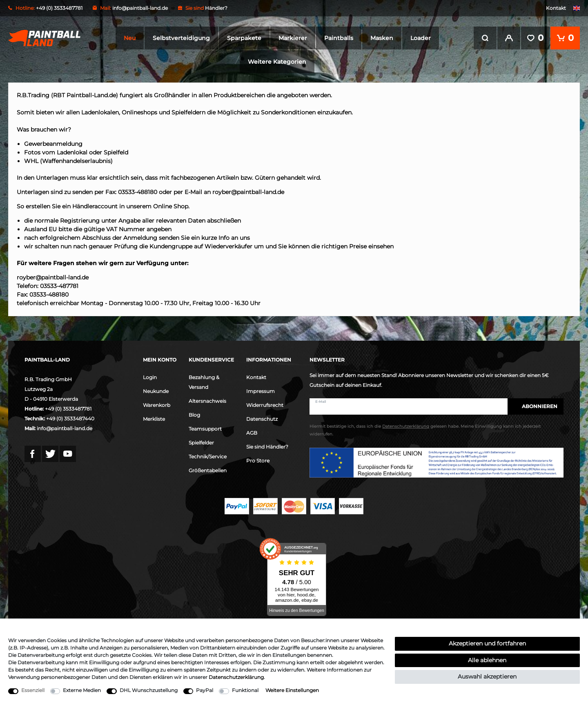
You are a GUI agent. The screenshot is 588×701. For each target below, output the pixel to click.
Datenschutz (262, 418)
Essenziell (33, 690)
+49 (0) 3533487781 (68, 408)
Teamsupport (205, 428)
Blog (194, 414)
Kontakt (556, 8)
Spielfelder (201, 442)
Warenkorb (157, 404)
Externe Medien (82, 690)
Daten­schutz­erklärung (236, 677)
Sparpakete (244, 38)
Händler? (216, 8)
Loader (421, 38)
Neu (130, 38)
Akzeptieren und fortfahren (487, 643)
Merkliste (154, 418)
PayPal (205, 690)
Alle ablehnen (487, 660)
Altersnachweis (207, 400)
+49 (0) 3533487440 (70, 418)
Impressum (261, 390)
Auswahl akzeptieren (487, 676)
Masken (382, 38)
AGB (252, 432)
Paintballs (339, 38)
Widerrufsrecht (265, 404)
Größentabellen (208, 470)
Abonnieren (536, 405)
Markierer (293, 38)
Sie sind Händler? (267, 446)
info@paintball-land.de (140, 8)
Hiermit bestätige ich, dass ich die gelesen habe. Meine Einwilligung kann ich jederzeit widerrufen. (425, 430)
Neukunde (156, 390)
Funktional (245, 690)
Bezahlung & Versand (204, 381)
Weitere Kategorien (277, 62)
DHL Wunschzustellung (149, 690)
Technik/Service (208, 456)
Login (150, 376)
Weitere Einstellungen (292, 690)
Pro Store (258, 460)
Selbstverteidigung (181, 38)
